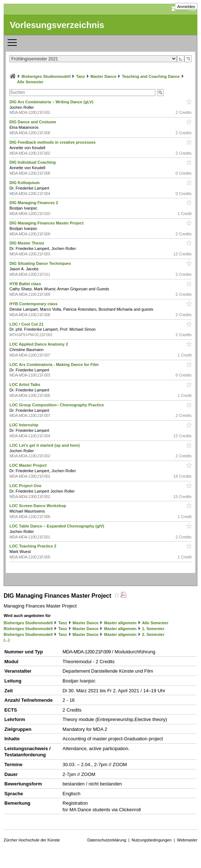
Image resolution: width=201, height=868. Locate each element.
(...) (7, 640)
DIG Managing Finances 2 (34, 203)
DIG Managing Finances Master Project (47, 223)
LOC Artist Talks (25, 385)
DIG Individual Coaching (33, 162)
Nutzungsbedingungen (152, 840)
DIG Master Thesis (27, 243)
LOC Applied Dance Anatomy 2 (39, 344)
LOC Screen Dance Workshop (38, 506)
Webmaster (187, 840)
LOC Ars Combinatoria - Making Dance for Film (55, 365)
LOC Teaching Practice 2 (33, 546)
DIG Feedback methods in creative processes (53, 142)
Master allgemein (120, 623)
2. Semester (153, 634)
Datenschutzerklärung (107, 840)
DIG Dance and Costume (33, 122)
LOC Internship (25, 425)
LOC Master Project (29, 465)
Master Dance (104, 76)
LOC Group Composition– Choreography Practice (57, 405)
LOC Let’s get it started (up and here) (45, 445)
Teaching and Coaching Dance (151, 76)
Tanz (80, 76)
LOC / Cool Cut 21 (27, 324)
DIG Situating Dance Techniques (41, 263)
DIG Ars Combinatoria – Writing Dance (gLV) (52, 102)
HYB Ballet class (26, 284)
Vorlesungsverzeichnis (57, 25)
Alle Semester (30, 82)
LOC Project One (26, 486)
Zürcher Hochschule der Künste (32, 840)
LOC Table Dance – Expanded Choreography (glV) (57, 526)
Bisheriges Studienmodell (46, 76)
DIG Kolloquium (25, 183)
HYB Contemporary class (34, 304)
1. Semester (153, 629)
